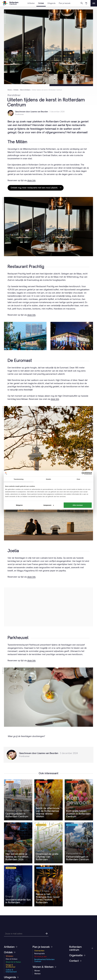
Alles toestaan (78, 505)
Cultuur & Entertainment (11, 971)
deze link (31, 180)
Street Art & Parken (13, 962)
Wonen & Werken (44, 967)
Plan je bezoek (65, 3)
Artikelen (31, 3)
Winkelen (9, 956)
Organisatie (77, 955)
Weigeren (19, 505)
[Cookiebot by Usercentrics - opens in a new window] (83, 473)
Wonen (37, 971)
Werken (37, 974)
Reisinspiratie (40, 954)
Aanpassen (49, 505)
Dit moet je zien (40, 957)
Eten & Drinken (12, 959)
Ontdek (41, 3)
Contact (75, 961)
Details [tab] (48, 479)
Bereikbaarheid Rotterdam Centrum (44, 960)
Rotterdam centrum (81, 948)
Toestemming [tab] (19, 479)
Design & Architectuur (11, 966)
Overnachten (39, 951)
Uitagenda (51, 3)
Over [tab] (78, 479)
